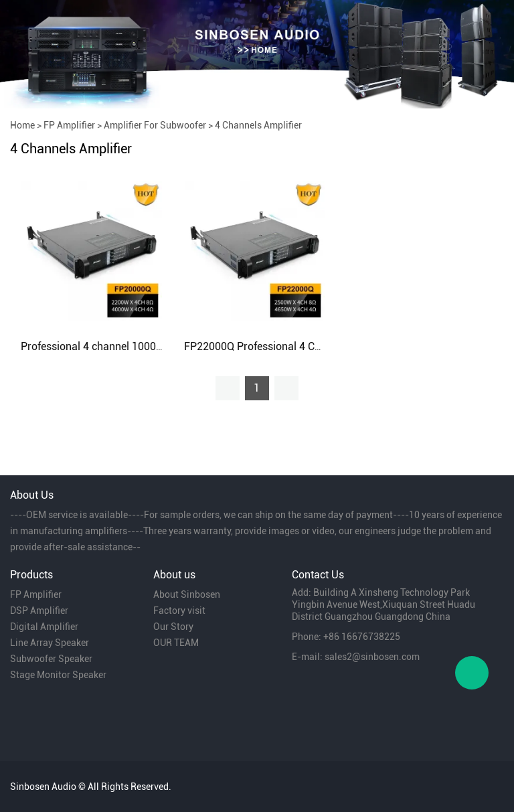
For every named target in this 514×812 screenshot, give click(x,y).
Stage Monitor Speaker (58, 675)
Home (22, 125)
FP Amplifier (69, 125)
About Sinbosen (187, 594)
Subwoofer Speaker (51, 659)
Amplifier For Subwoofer (155, 125)
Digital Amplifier (44, 627)
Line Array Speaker (50, 643)
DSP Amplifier (39, 611)
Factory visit (179, 611)
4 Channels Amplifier (258, 125)
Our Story (173, 627)
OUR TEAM (176, 643)
